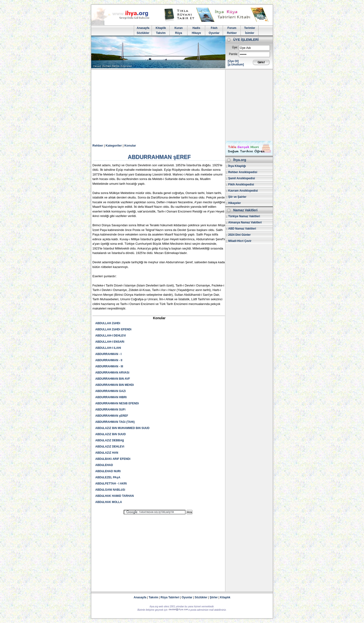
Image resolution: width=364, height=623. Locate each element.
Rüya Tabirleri (170, 597)
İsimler (250, 33)
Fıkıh (214, 28)
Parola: (233, 54)
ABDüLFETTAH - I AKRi (111, 484)
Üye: (235, 47)
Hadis (196, 28)
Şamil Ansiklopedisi (242, 178)
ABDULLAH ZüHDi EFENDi (113, 329)
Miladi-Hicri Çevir (240, 241)
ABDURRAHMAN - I (108, 354)
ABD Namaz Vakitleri (242, 229)
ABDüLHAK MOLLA (109, 502)
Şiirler (214, 597)
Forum (232, 28)
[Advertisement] (182, 105)
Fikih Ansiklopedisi (241, 185)
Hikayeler (234, 203)
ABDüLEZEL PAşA (108, 477)
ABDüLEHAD (104, 465)
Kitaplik (161, 28)
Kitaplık (225, 597)
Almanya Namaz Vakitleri (245, 222)
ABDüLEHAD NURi (108, 471)
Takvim (161, 33)
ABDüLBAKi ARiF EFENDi (113, 459)
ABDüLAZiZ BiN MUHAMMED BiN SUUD (122, 428)
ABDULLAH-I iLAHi (108, 348)
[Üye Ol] (233, 61)
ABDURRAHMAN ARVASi (112, 373)
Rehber (232, 33)
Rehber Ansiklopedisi (243, 172)
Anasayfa (143, 28)
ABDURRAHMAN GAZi (111, 391)
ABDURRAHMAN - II (109, 360)
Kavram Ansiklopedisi (243, 191)
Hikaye (196, 33)
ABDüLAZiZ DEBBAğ (110, 440)
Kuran (179, 28)
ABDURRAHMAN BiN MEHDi (115, 385)
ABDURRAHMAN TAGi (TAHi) (115, 422)
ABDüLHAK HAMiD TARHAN (114, 496)
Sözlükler (143, 33)
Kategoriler (114, 145)
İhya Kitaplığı (237, 166)
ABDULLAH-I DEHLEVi (111, 336)
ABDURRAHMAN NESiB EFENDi (117, 403)
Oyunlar (214, 33)
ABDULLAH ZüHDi (108, 323)
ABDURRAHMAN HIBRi (111, 397)
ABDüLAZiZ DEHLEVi (110, 447)
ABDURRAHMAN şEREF (112, 416)
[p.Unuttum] (236, 65)
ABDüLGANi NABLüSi (110, 490)
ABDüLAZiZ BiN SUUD (111, 434)
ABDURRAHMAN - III (109, 366)
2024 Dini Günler (239, 235)
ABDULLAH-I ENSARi (110, 342)
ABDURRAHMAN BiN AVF (113, 379)
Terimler (250, 28)
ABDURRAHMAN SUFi (110, 410)
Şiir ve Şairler (237, 197)
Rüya (179, 33)
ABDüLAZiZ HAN (107, 453)
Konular (130, 145)
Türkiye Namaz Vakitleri (244, 216)
